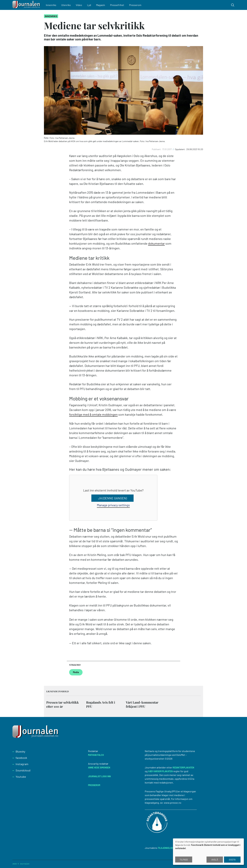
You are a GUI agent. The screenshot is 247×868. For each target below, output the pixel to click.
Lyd (89, 5)
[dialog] (208, 852)
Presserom (135, 5)
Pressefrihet (117, 5)
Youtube (21, 777)
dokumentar (156, 243)
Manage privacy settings (113, 505)
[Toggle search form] (233, 5)
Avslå (215, 860)
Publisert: (157, 149)
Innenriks (51, 5)
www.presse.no (173, 803)
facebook (21, 758)
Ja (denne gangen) (112, 498)
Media (76, 672)
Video (79, 5)
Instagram (22, 764)
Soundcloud (23, 770)
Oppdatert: (180, 149)
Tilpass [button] (184, 860)
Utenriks (66, 5)
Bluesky (20, 751)
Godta (232, 860)
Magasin (101, 5)
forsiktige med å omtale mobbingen (93, 414)
